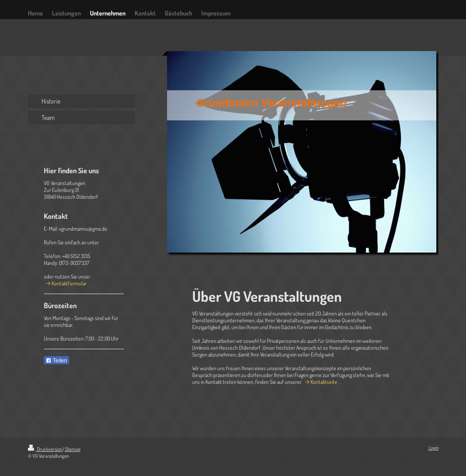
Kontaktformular (69, 283)
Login (434, 448)
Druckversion (45, 449)
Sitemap (73, 449)
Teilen (56, 361)
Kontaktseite (324, 382)
